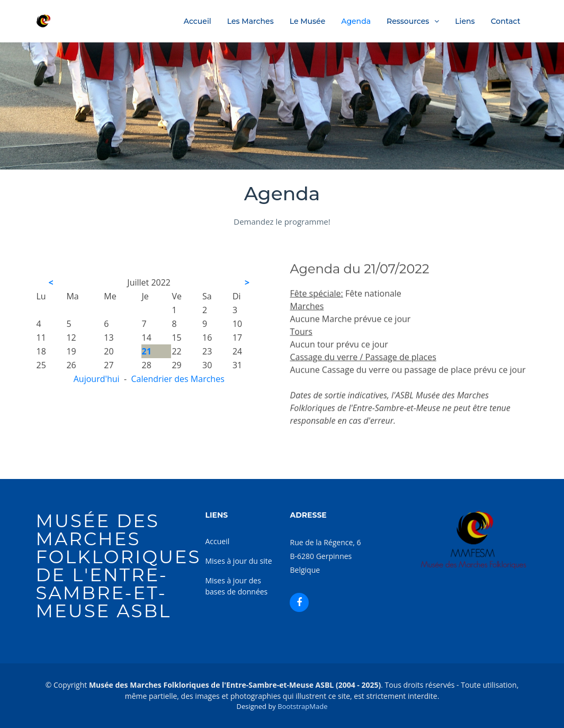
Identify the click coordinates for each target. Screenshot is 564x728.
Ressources (408, 21)
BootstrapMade (302, 706)
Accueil (198, 21)
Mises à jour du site (238, 561)
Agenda (356, 21)
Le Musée (308, 21)
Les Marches (250, 21)
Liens (465, 21)
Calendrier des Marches (177, 379)
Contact (506, 21)
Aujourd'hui (97, 379)
